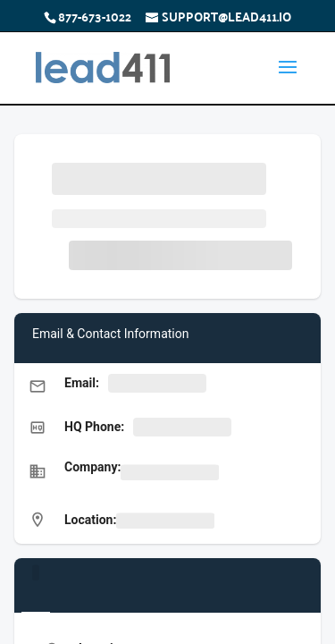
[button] (167, 385)
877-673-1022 (95, 16)
